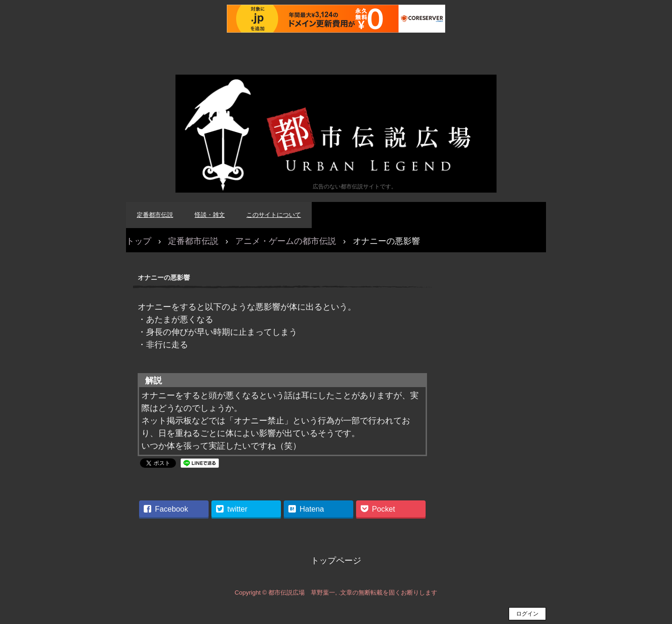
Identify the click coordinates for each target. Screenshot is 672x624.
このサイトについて (274, 215)
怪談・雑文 (210, 215)
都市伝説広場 (336, 134)
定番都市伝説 (155, 215)
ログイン (527, 614)
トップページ (336, 561)
